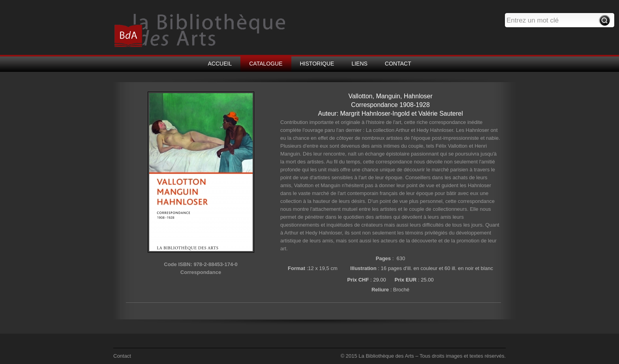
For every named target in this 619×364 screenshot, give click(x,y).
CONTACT (398, 64)
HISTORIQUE (317, 64)
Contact (122, 356)
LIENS (359, 64)
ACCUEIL (220, 64)
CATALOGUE (266, 64)
